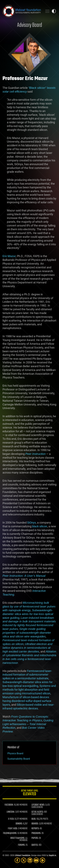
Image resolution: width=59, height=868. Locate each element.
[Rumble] (42, 860)
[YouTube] (36, 860)
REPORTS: (35, 829)
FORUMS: (22, 845)
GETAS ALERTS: (38, 812)
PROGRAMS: (36, 833)
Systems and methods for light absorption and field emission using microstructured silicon (29, 690)
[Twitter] (24, 860)
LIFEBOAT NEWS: (38, 805)
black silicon (40, 526)
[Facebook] (17, 860)
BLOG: (34, 819)
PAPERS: (35, 838)
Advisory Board (30, 25)
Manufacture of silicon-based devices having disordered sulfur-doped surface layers (27, 701)
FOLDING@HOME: (10, 833)
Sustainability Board (19, 759)
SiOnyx (32, 523)
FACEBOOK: (9, 805)
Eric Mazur (9, 256)
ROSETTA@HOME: (18, 838)
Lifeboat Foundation (22, 856)
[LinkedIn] (30, 860)
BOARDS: (35, 824)
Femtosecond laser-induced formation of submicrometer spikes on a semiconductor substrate (27, 675)
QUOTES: (35, 845)
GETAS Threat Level (29, 793)
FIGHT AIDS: (13, 829)
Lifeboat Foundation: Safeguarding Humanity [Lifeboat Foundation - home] (22, 11)
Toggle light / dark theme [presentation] (54, 11)
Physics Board (15, 753)
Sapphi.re (52, 856)
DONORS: (19, 824)
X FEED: (11, 819)
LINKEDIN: (11, 812)
